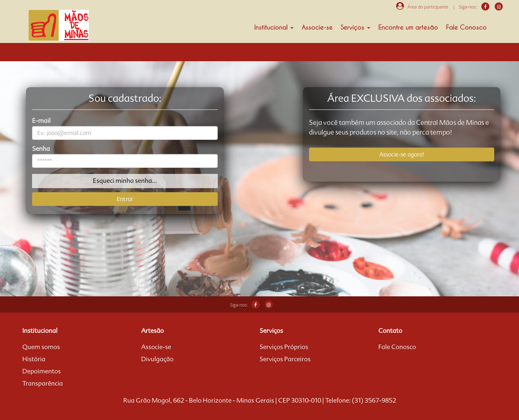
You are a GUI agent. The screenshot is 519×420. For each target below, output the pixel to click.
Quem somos (41, 347)
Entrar (125, 199)
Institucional (274, 27)
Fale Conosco (466, 27)
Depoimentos (42, 371)
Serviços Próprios (284, 347)
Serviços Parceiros (285, 359)
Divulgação (157, 359)
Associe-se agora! (402, 154)
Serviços (355, 27)
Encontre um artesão (408, 27)
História (34, 359)
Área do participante (422, 7)
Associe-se (317, 27)
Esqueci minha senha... (125, 181)
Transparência (43, 384)
